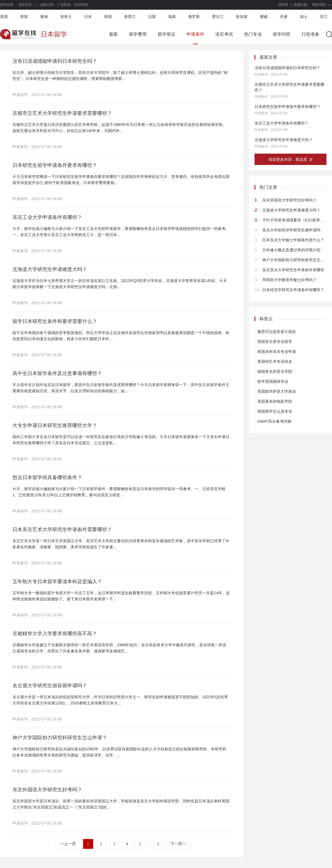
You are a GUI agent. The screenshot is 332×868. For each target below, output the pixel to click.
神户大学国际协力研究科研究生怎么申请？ (60, 738)
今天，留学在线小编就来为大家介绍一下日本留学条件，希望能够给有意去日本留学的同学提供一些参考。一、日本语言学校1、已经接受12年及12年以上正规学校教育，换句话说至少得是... (119, 492)
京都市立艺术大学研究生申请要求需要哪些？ (62, 113)
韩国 (108, 17)
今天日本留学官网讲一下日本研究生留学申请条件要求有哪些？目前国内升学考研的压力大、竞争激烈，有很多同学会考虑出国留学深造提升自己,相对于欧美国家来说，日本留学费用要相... (121, 180)
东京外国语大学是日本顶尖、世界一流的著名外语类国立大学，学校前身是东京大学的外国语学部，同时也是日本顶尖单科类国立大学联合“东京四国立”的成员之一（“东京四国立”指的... (121, 804)
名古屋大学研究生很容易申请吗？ (50, 686)
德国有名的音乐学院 (275, 371)
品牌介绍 (47, 5)
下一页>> (178, 844)
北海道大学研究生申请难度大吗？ (50, 269)
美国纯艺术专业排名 (275, 361)
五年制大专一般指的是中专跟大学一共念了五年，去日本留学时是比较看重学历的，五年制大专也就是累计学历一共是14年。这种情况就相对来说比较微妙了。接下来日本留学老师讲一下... (121, 596)
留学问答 (282, 34)
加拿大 (66, 17)
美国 (4, 17)
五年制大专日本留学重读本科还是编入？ (57, 582)
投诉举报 (81, 5)
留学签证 (167, 34)
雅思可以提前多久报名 (277, 332)
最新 (113, 34)
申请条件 (195, 34)
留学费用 (138, 34)
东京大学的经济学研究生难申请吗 (291, 230)
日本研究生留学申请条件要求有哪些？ (55, 165)
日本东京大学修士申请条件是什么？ (293, 240)
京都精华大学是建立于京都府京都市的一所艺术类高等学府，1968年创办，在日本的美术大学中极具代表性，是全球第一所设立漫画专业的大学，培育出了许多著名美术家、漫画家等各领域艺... (119, 648)
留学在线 (7, 5)
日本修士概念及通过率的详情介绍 (291, 250)
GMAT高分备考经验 (274, 421)
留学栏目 (25, 5)
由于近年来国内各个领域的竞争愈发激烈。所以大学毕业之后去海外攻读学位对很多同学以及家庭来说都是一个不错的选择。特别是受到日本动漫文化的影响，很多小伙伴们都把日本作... (121, 336)
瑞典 (172, 17)
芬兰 (324, 17)
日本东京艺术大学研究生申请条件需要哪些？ (62, 529)
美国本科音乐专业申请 (277, 352)
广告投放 (64, 5)
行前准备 (310, 34)
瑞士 (304, 17)
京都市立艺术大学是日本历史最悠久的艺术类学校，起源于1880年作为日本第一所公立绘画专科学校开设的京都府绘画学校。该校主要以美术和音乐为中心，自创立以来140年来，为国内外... (119, 128)
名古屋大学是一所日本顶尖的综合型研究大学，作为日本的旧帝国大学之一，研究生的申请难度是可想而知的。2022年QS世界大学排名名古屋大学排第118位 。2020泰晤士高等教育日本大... (120, 700)
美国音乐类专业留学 (275, 342)
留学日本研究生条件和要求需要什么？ (55, 321)
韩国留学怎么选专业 (275, 411)
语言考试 (224, 34)
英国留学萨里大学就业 (277, 391)
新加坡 (242, 17)
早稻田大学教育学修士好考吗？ (289, 280)
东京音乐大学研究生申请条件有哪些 (293, 270)
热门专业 (253, 34)
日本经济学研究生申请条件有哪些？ (293, 290)
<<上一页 (68, 844)
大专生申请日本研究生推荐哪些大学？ (55, 425)
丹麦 (284, 17)
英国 (24, 17)
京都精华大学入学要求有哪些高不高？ (55, 634)
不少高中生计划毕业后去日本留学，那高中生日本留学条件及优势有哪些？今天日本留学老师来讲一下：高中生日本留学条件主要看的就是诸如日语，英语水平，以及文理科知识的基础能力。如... (121, 388)
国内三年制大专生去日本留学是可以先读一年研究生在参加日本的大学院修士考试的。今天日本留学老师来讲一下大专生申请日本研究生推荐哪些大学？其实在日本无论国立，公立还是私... (121, 440)
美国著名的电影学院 (275, 401)
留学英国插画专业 (273, 381)
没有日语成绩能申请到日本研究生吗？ (55, 61)
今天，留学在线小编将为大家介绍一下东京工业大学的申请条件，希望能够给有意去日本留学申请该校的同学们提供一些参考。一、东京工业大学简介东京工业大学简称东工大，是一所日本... (121, 232)
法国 (152, 17)
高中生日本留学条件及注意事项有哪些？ (57, 373)
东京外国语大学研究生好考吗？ (47, 790)
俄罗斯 (194, 17)
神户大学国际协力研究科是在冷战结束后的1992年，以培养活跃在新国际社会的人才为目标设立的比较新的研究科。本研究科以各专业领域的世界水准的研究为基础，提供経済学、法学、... (119, 752)
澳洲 (44, 17)
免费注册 (300, 5)
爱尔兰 (218, 17)
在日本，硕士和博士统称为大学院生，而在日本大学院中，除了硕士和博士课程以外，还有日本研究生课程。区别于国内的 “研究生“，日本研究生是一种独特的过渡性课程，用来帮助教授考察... (120, 76)
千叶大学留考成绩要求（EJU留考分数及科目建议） (294, 220)
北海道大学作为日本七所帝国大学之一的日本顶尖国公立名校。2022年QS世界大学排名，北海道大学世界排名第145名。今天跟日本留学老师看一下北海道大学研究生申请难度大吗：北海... (120, 284)
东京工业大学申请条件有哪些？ (47, 217)
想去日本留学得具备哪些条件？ (47, 477)
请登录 (283, 5)
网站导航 (319, 5)
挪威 (264, 17)
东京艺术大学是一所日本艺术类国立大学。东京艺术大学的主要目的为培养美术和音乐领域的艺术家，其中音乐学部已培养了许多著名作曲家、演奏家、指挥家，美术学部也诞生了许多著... (121, 544)
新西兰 (130, 17)
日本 (88, 17)
